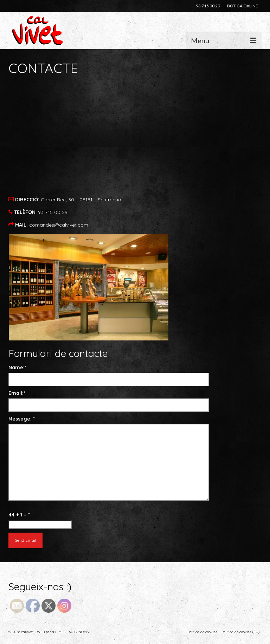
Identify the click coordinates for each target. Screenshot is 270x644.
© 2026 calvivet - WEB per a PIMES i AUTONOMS (49, 632)
